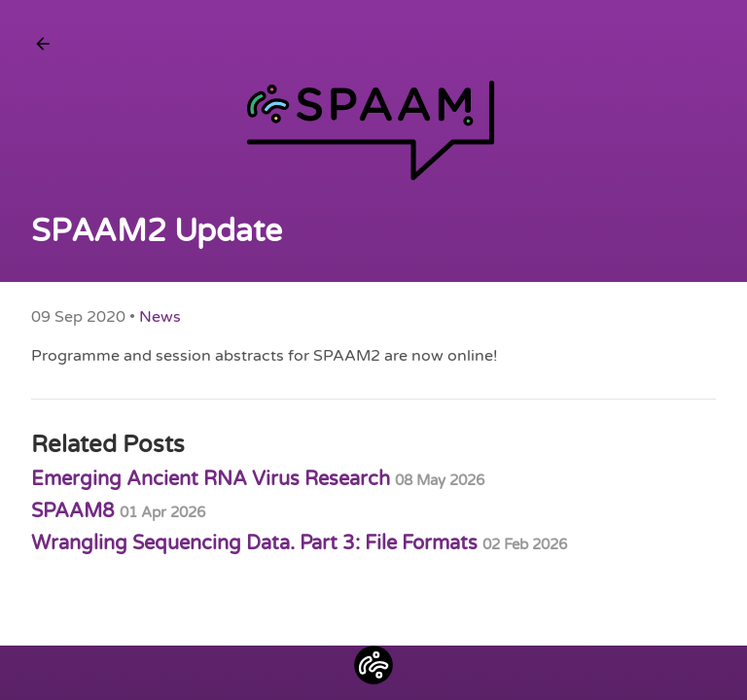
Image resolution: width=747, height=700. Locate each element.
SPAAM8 (118, 511)
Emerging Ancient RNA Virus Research (258, 479)
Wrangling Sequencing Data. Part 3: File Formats (299, 543)
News (160, 317)
